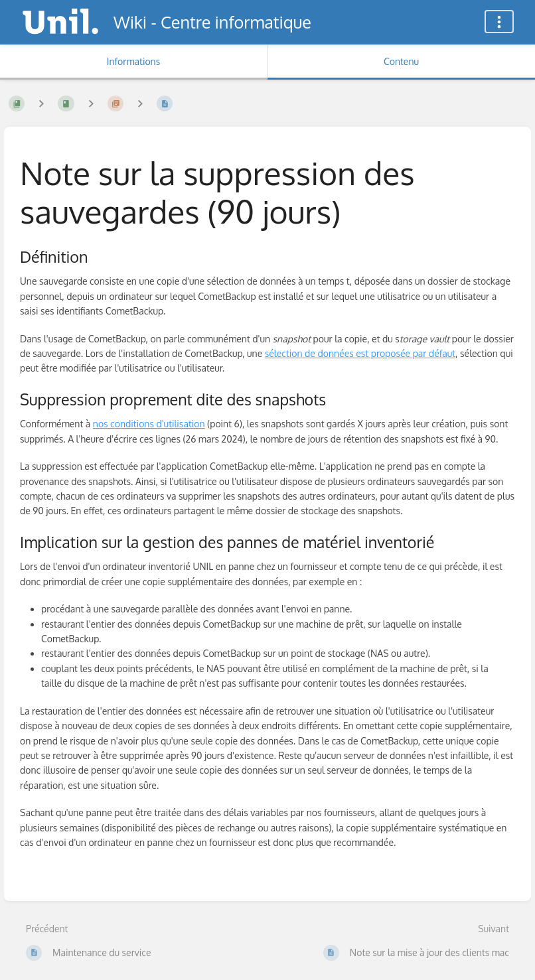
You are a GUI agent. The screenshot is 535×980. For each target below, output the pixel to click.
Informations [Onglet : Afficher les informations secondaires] (133, 61)
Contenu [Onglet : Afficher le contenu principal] (401, 61)
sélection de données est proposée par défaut (360, 353)
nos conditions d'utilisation (149, 424)
